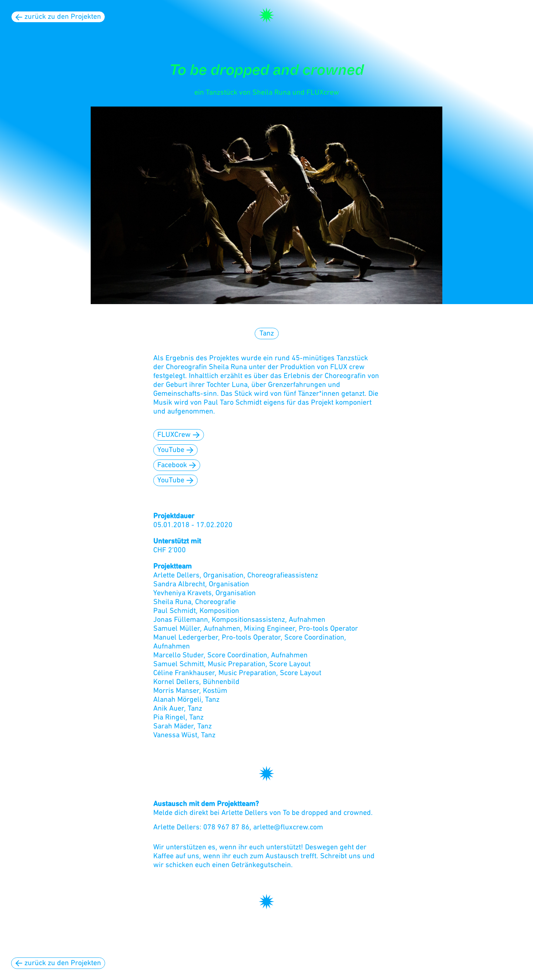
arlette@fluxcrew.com (288, 828)
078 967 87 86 (226, 828)
